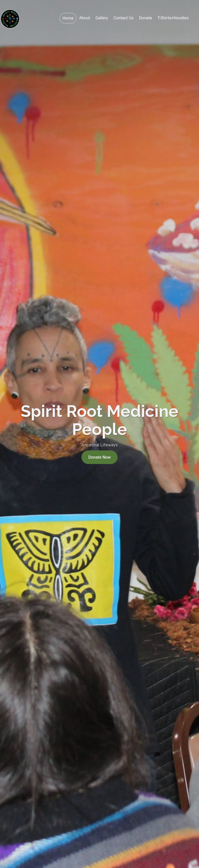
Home (68, 18)
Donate (145, 18)
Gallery (102, 18)
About (85, 18)
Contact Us (124, 18)
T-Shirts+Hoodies (173, 18)
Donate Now (99, 457)
